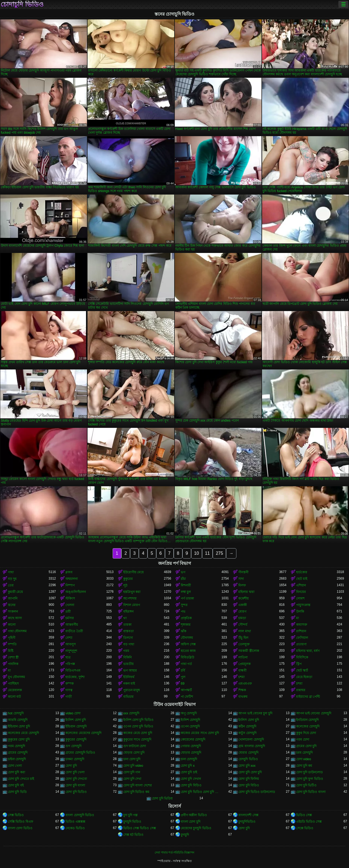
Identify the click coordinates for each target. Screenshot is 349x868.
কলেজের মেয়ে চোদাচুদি (23, 733)
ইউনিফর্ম (129, 677)
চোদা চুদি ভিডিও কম (136, 792)
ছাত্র (68, 657)
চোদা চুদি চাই (189, 772)
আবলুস (71, 644)
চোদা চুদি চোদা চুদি (250, 772)
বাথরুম (243, 697)
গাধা (11, 572)
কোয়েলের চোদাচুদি (193, 739)
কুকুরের (128, 579)
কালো (12, 625)
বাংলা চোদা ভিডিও (20, 828)
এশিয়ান (301, 585)
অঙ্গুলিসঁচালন (76, 592)
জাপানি (13, 598)
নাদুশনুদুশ (71, 651)
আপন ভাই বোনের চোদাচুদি (314, 713)
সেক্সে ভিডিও (305, 828)
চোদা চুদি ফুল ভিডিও (310, 779)
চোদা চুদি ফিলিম (249, 779)
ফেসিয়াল (302, 638)
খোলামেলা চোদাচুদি (251, 739)
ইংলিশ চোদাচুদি (190, 720)
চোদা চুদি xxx (247, 766)
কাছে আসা (15, 618)
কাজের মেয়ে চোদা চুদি (138, 733)
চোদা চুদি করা (16, 772)
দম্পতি (12, 644)
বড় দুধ (12, 579)
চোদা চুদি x (188, 766)
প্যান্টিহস (13, 684)
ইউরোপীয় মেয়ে (133, 572)
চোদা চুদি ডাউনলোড (310, 772)
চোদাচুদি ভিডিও (22, 4)
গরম (126, 651)
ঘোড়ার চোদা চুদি (134, 753)
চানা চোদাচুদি (189, 759)
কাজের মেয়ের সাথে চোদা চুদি (200, 733)
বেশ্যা (69, 638)
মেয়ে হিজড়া (304, 677)
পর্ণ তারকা (187, 598)
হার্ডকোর (302, 572)
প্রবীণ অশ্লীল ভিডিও (194, 815)
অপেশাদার (130, 598)
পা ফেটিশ (187, 697)
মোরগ (242, 612)
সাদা (241, 579)
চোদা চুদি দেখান (191, 779)
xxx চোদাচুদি (131, 713)
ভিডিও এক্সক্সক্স (75, 822)
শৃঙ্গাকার (186, 625)
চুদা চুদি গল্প (131, 815)
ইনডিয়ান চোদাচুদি (307, 720)
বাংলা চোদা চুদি (191, 822)
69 (183, 684)
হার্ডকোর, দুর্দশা (75, 677)
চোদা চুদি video (133, 766)
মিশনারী (186, 585)
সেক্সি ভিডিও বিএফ (21, 822)
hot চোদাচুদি (16, 713)
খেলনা (70, 605)
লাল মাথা (244, 631)
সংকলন (13, 612)
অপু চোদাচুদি (189, 713)
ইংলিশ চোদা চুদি (76, 720)
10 (197, 553)
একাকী (243, 605)
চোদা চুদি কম (304, 766)
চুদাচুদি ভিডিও (132, 822)
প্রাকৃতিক (186, 618)
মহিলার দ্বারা (246, 592)
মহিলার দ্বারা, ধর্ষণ (308, 651)
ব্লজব (69, 572)
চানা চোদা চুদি (132, 759)
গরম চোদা (303, 739)
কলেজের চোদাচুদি (308, 726)
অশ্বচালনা (72, 579)
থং (125, 618)
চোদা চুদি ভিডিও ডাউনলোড (257, 792)
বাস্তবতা (128, 631)
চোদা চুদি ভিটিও (306, 785)
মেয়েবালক (15, 690)
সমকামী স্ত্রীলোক (249, 651)
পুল (183, 677)
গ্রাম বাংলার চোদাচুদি (252, 746)
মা (297, 618)
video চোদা (73, 713)
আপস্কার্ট (186, 690)
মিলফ (242, 585)
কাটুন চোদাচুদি (247, 733)
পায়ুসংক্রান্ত (303, 605)
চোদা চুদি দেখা (132, 779)
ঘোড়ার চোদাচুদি (191, 753)
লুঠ (125, 585)
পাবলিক (13, 664)
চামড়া (242, 618)
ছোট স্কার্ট (302, 670)
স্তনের (12, 605)
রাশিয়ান (301, 631)
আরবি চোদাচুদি (18, 720)
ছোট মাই (302, 579)
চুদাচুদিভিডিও (247, 822)
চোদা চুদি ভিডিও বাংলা (311, 792)
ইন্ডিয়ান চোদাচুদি (76, 726)
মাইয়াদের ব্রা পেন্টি (308, 697)
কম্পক (70, 684)
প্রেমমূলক (244, 664)
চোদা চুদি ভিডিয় (162, 798)
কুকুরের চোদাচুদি (76, 739)
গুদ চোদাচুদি (73, 746)
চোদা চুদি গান (132, 772)
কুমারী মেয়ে (15, 592)
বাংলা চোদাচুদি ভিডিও (80, 815)
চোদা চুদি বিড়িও (191, 785)
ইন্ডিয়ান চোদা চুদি (19, 726)
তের (11, 585)
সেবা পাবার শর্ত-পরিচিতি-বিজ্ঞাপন (174, 852)
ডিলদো (128, 638)
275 (219, 553)
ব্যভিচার (128, 697)
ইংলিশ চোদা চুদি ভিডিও (138, 720)
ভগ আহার (130, 670)
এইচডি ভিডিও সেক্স (309, 822)
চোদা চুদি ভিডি (17, 792)
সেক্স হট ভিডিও (133, 835)
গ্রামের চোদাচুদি (18, 753)
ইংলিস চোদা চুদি (249, 720)
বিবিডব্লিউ (187, 657)
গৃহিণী (12, 638)
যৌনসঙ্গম (187, 638)
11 (207, 553)
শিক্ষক (242, 690)
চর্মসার (70, 618)
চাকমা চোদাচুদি (75, 759)
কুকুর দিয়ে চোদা (306, 733)
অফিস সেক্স (188, 644)
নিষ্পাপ (70, 585)
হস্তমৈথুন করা (132, 592)
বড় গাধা (129, 644)
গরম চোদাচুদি (16, 746)
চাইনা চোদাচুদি (17, 759)
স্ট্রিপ (299, 664)
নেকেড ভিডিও (75, 828)
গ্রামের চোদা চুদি (306, 746)
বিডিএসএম (73, 670)
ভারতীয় (128, 664)
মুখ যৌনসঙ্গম (16, 677)
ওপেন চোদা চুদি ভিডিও (138, 726)
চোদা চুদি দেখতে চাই (21, 779)
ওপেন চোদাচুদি (190, 726)
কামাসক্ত (302, 625)
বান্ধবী (242, 670)
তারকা (127, 625)
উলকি (300, 612)
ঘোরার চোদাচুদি (248, 753)
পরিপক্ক (70, 664)
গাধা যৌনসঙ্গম (17, 631)
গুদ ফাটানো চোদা (135, 746)
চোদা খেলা (15, 766)
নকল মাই (129, 684)
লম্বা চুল (186, 592)
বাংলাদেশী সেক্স (248, 815)
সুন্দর (184, 605)
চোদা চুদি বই (16, 785)
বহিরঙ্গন (128, 612)
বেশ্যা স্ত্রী (13, 657)
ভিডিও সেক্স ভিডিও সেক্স (140, 828)
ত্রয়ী (68, 612)
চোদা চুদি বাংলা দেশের (138, 785)
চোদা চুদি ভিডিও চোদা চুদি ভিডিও (201, 792)
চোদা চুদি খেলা (75, 772)
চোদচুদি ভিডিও (248, 759)
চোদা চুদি (71, 766)
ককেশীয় (243, 598)
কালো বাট (14, 697)
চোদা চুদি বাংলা (75, 785)
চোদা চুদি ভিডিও (76, 792)
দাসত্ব (69, 690)
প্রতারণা (301, 644)
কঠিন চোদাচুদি (247, 726)
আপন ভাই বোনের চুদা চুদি (255, 713)
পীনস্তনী (243, 572)
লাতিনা (243, 657)
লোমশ (300, 598)
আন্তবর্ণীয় (72, 625)
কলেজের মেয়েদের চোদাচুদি (83, 733)
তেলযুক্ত (244, 644)
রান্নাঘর (301, 690)
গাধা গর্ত (186, 664)
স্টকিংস (70, 598)
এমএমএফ (245, 684)
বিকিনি (127, 657)
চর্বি (183, 670)
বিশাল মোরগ (132, 605)
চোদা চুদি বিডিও (249, 785)
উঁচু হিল (243, 638)
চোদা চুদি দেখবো (76, 779)
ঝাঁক (183, 631)
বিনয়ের (301, 592)
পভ (183, 612)
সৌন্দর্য (243, 625)
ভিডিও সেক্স (304, 815)
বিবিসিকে (302, 657)
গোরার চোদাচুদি (191, 746)
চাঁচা (183, 579)
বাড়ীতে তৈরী (74, 631)
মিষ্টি (11, 651)
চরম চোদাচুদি (304, 753)
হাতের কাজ (188, 651)
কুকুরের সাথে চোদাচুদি (137, 739)
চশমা (241, 677)
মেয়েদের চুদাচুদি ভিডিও (196, 828)
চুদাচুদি (185, 835)
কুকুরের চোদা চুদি (19, 739)
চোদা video (304, 759)
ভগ (183, 572)
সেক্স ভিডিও (16, 815)
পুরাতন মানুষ (132, 690)
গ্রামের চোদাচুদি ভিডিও (80, 753)
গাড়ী (69, 697)
